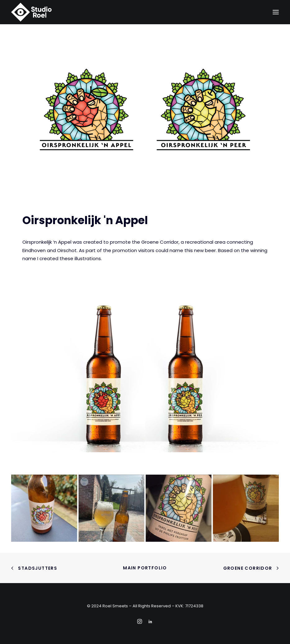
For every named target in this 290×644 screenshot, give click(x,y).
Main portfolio (145, 568)
